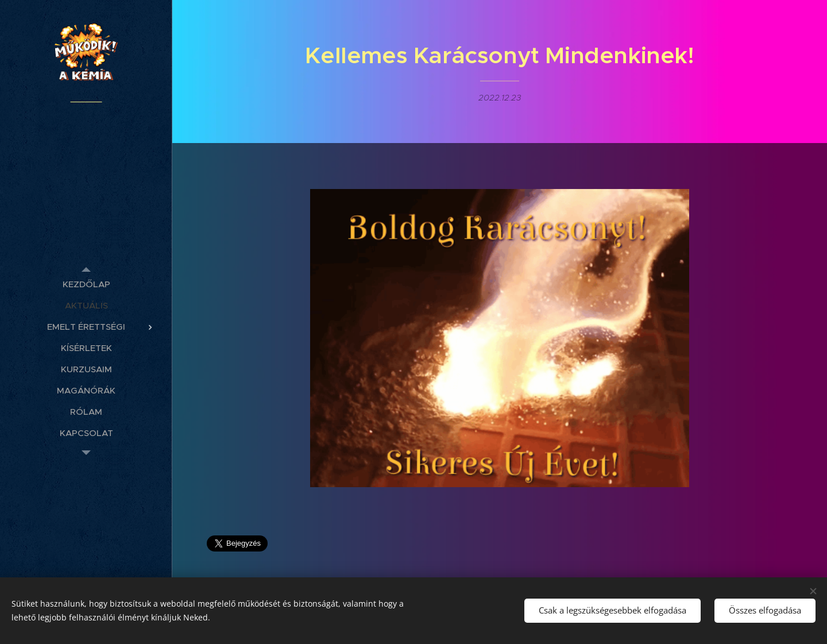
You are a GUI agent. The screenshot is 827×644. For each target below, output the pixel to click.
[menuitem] (86, 284)
